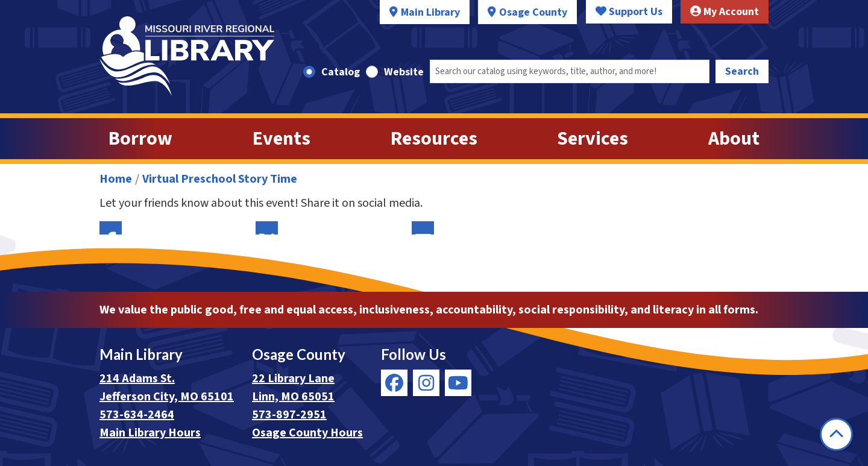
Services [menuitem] (593, 139)
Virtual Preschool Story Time (220, 179)
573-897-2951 (289, 415)
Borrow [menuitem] (140, 139)
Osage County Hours (307, 433)
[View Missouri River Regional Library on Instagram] (426, 383)
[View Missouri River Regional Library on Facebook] (394, 383)
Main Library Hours (150, 433)
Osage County (533, 12)
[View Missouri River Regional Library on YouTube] (458, 383)
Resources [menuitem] (434, 139)
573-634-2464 (137, 415)
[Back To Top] (836, 434)
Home (116, 179)
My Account (725, 12)
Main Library (430, 12)
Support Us (629, 12)
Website (404, 72)
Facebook (111, 228)
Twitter (267, 228)
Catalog (341, 72)
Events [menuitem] (281, 139)
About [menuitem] (734, 139)
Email (423, 228)
